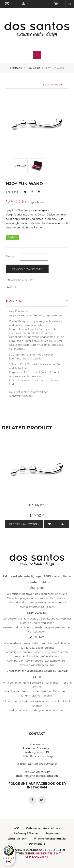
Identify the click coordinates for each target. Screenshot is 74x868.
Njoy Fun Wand (37, 505)
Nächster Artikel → (54, 85)
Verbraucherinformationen (43, 828)
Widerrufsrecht (18, 839)
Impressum (53, 834)
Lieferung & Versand (27, 834)
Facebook (32, 192)
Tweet (25, 192)
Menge (10, 256)
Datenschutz (37, 844)
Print (11, 287)
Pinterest (39, 192)
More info (14, 301)
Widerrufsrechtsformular (50, 839)
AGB (17, 828)
